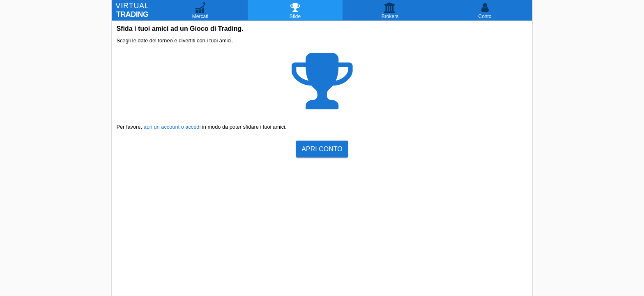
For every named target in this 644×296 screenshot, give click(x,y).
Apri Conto (322, 149)
